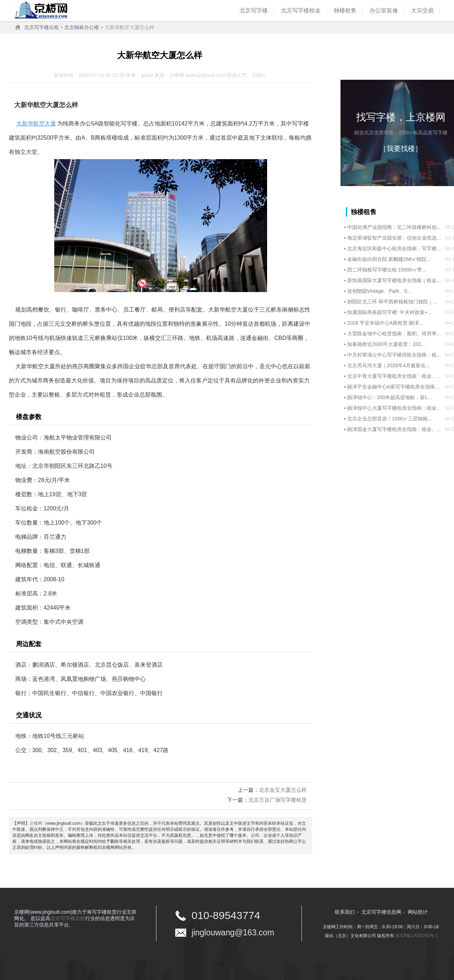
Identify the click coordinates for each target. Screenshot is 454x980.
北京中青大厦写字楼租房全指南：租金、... (394, 376)
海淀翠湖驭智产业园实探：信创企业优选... (394, 238)
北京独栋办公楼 (82, 27)
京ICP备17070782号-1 (416, 936)
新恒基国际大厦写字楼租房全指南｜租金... (394, 280)
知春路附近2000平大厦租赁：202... (386, 344)
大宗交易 (422, 10)
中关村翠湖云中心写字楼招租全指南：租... (394, 355)
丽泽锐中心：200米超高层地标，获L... (390, 397)
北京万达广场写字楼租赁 (278, 800)
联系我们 (345, 912)
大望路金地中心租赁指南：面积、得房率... (394, 334)
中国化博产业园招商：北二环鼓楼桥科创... (394, 227)
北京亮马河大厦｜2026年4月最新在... (389, 365)
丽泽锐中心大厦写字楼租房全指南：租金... (394, 408)
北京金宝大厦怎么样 (283, 790)
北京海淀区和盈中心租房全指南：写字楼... (394, 248)
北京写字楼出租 (41, 27)
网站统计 (418, 912)
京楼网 (36, 823)
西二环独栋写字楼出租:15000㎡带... (387, 270)
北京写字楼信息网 (381, 912)
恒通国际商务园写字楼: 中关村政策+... (389, 312)
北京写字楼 (254, 10)
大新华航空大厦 (36, 124)
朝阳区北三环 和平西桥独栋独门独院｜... (392, 302)
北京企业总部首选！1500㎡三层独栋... (390, 419)
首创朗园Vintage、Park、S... (379, 291)
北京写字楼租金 (301, 10)
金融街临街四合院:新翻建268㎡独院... (389, 259)
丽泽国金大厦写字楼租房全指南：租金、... (394, 429)
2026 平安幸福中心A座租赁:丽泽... (385, 323)
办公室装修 (384, 10)
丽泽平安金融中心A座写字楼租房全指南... (393, 387)
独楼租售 (345, 10)
